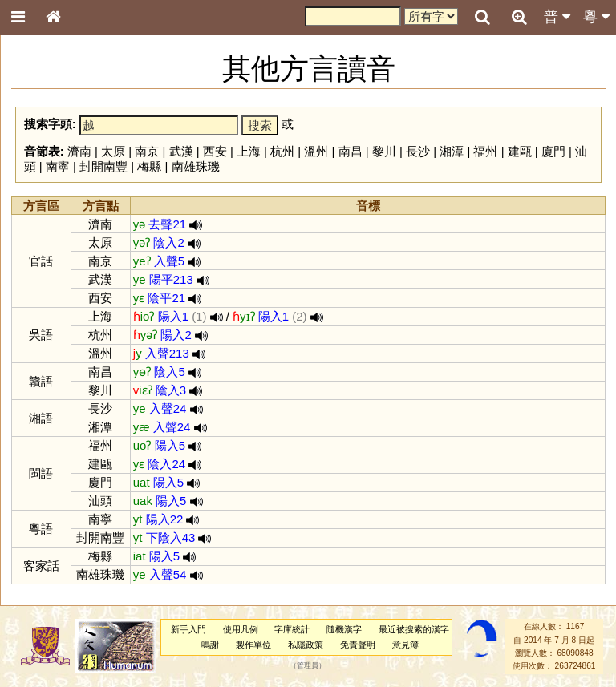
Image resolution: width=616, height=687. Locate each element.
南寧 (58, 166)
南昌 (351, 151)
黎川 (384, 151)
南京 (147, 151)
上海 (249, 151)
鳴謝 (210, 645)
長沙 (418, 151)
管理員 (308, 666)
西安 (215, 151)
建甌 (520, 151)
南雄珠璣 (196, 166)
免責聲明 (358, 645)
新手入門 (188, 629)
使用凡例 (241, 629)
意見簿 (405, 645)
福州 (485, 151)
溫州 (316, 151)
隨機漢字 (344, 629)
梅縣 (149, 166)
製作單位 (253, 645)
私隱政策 (306, 645)
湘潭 (452, 151)
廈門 (553, 151)
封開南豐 (103, 166)
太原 (113, 151)
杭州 (282, 151)
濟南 (79, 151)
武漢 (181, 151)
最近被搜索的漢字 (414, 629)
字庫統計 (292, 629)
